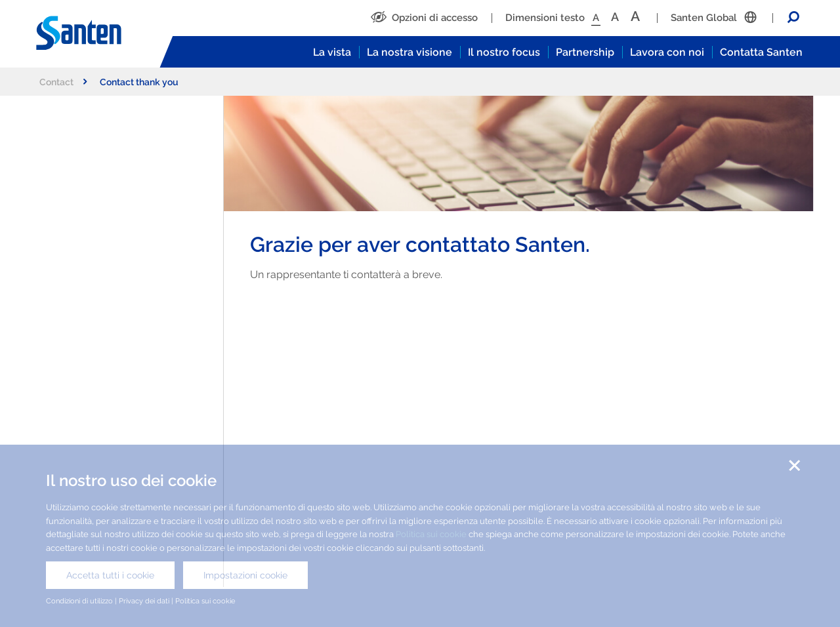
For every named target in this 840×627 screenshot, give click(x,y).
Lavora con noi (667, 52)
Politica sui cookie (431, 534)
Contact (63, 82)
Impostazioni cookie (245, 575)
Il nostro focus (504, 52)
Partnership (585, 52)
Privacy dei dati (144, 601)
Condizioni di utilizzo (79, 601)
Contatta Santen (761, 52)
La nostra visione (409, 52)
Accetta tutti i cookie (110, 575)
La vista (332, 52)
